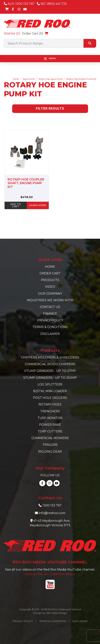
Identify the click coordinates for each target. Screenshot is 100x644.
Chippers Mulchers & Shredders (50, 357)
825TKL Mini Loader (50, 391)
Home (16, 79)
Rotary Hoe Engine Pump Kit (81, 79)
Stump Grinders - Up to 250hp (50, 378)
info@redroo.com (52, 513)
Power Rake (50, 425)
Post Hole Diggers (50, 398)
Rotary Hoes (50, 404)
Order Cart (50, 273)
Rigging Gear (50, 452)
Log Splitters (50, 384)
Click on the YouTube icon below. (50, 574)
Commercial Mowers (50, 438)
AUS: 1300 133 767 (19, 4)
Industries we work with (50, 300)
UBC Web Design (56, 613)
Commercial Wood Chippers (50, 364)
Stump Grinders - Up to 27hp (50, 371)
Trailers (50, 445)
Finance (50, 314)
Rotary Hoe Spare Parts (51, 79)
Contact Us (50, 307)
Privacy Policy (50, 320)
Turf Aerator (50, 418)
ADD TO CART (16, 205)
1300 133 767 (52, 505)
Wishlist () (12, 33)
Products (50, 280)
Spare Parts (29, 79)
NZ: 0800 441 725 (52, 4)
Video (50, 287)
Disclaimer (50, 334)
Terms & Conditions (50, 327)
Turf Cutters (50, 431)
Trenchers (50, 411)
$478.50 (27, 197)
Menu (50, 59)
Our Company (50, 294)
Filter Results (50, 108)
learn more (38, 205)
